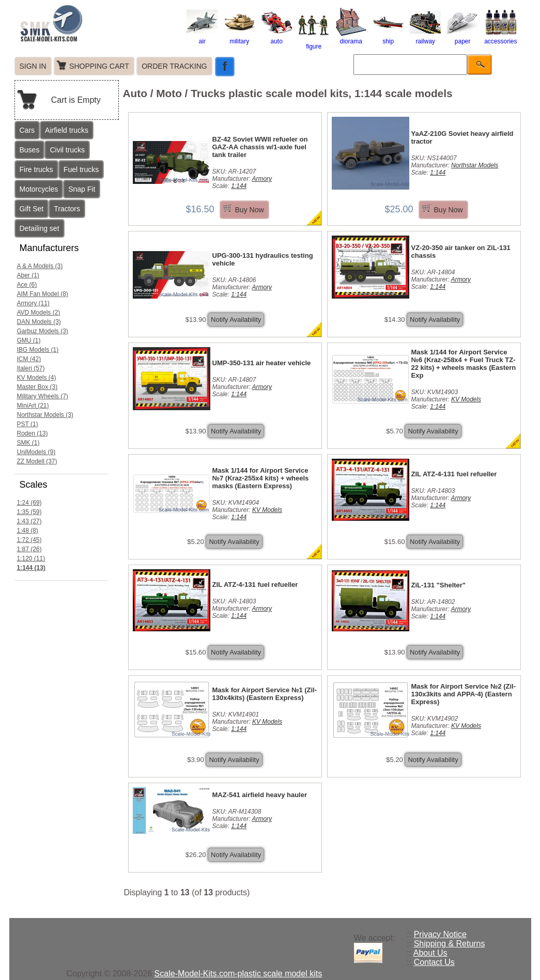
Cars (27, 130)
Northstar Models (475, 165)
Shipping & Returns (450, 944)
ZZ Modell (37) (37, 461)
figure (314, 43)
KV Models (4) (37, 378)
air (202, 38)
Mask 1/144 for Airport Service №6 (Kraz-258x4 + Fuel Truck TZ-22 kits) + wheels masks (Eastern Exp (464, 364)
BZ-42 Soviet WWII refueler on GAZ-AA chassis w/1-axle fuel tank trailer (260, 147)
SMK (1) (28, 443)
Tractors (67, 209)
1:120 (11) (31, 558)
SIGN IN (33, 66)
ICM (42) (29, 359)
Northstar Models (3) (45, 415)
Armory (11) (33, 303)
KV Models (466, 399)
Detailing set (40, 228)
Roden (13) (33, 433)
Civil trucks (67, 150)
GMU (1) (29, 340)
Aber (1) (28, 275)
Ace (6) (27, 285)
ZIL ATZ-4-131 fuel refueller (454, 474)
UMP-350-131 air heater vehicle (262, 363)
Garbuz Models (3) (43, 331)
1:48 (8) (28, 531)
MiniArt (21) (33, 406)
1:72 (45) (29, 540)
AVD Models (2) (39, 313)
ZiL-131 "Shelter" (439, 585)
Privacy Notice (440, 934)
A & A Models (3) (40, 266)
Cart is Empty (76, 100)
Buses (30, 150)
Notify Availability (236, 320)
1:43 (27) (29, 521)
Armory (262, 179)
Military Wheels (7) (43, 396)
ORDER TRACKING (174, 66)
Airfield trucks (67, 130)
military (239, 38)
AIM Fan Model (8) (43, 294)
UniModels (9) (36, 452)
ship (388, 38)
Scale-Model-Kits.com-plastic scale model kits (238, 974)
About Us (430, 953)
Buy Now (250, 210)
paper (462, 38)
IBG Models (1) (38, 350)
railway (425, 38)
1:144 (239, 186)
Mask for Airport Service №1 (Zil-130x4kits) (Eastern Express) (265, 694)
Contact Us (434, 962)
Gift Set (32, 209)
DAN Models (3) (39, 322)
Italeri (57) (31, 368)
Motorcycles (39, 189)
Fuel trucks (81, 169)
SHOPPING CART (99, 66)
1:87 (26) (29, 549)
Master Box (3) (37, 387)
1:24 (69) (29, 503)
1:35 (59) (29, 512)
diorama (351, 38)
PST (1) (28, 424)
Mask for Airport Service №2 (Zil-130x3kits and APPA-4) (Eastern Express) (464, 694)
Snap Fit (82, 189)
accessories (500, 38)
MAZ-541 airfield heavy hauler (260, 795)
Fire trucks (36, 169)
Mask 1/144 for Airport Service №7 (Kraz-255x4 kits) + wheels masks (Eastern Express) (261, 478)
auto (276, 38)
